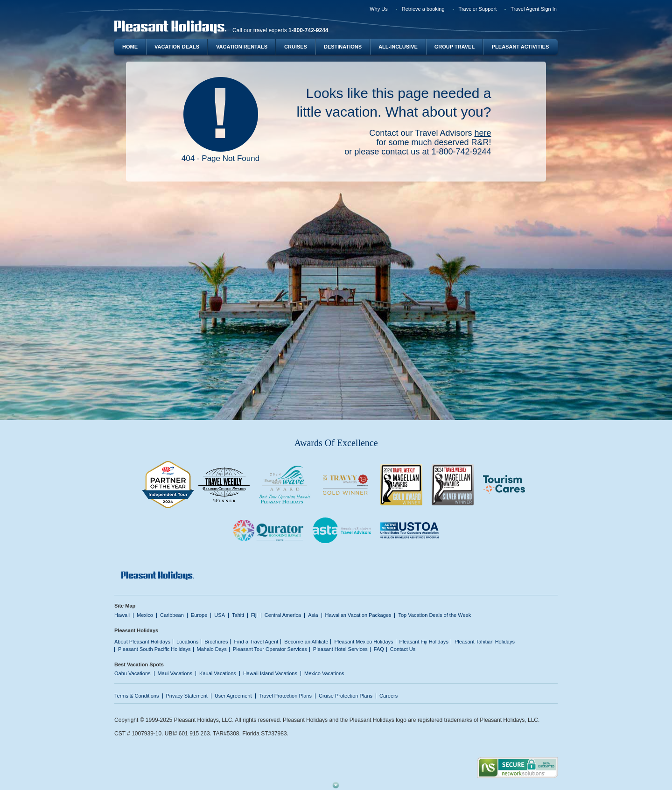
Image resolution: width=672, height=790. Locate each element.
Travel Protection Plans (285, 696)
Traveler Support (478, 9)
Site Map (125, 606)
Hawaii (122, 615)
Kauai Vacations (218, 673)
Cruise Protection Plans (346, 696)
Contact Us (403, 649)
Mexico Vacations (324, 673)
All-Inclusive (398, 47)
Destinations (343, 47)
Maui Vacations (175, 673)
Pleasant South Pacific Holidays (154, 649)
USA (220, 615)
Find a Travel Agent (256, 642)
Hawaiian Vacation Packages (358, 615)
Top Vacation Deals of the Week (434, 615)
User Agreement (233, 696)
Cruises (296, 47)
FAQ (379, 649)
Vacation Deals (177, 47)
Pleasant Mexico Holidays (364, 642)
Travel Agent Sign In (534, 9)
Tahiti (238, 615)
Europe (199, 615)
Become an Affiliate (306, 642)
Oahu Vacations (133, 673)
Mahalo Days (212, 649)
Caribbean (172, 615)
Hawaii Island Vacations (270, 673)
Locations (187, 642)
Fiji (254, 615)
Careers (388, 696)
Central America (283, 615)
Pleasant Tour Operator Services (270, 649)
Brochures (216, 642)
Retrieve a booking (423, 9)
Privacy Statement (187, 696)
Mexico (145, 615)
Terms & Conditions (137, 696)
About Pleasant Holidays (142, 642)
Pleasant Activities (520, 47)
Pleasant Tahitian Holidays (485, 642)
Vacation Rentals (242, 47)
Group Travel (455, 47)
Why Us (379, 9)
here (483, 133)
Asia (313, 615)
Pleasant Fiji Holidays (424, 642)
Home (130, 47)
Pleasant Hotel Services (340, 649)
